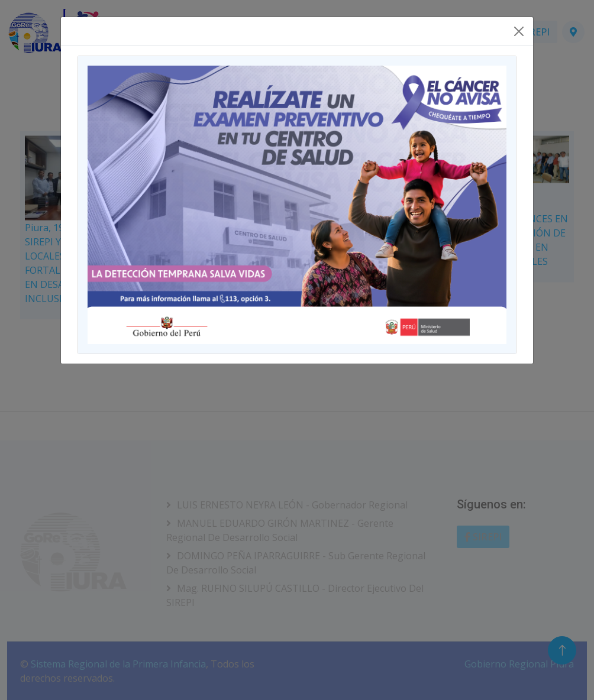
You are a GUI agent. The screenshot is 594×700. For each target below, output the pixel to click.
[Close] (519, 31)
